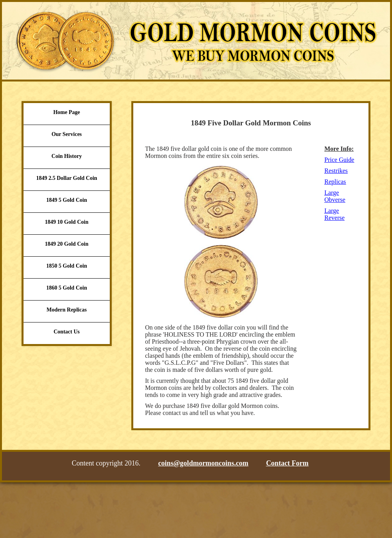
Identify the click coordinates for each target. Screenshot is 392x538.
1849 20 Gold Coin (67, 244)
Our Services (66, 134)
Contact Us (67, 332)
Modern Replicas (67, 310)
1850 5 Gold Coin (67, 266)
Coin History (66, 156)
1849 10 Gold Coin (67, 222)
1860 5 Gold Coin (67, 288)
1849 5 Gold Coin (67, 200)
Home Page (67, 112)
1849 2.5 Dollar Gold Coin (67, 178)
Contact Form (287, 463)
